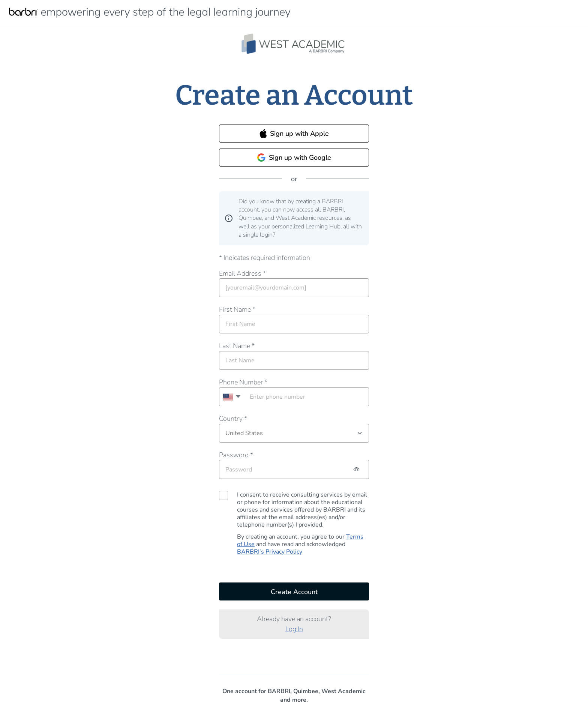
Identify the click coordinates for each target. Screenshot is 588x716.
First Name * (237, 309)
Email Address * (242, 273)
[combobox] (232, 397)
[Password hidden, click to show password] (357, 469)
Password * (236, 455)
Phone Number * (243, 382)
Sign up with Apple (294, 134)
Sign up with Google (294, 158)
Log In (294, 629)
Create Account (294, 592)
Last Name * (237, 346)
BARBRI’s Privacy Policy (270, 552)
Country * (233, 419)
